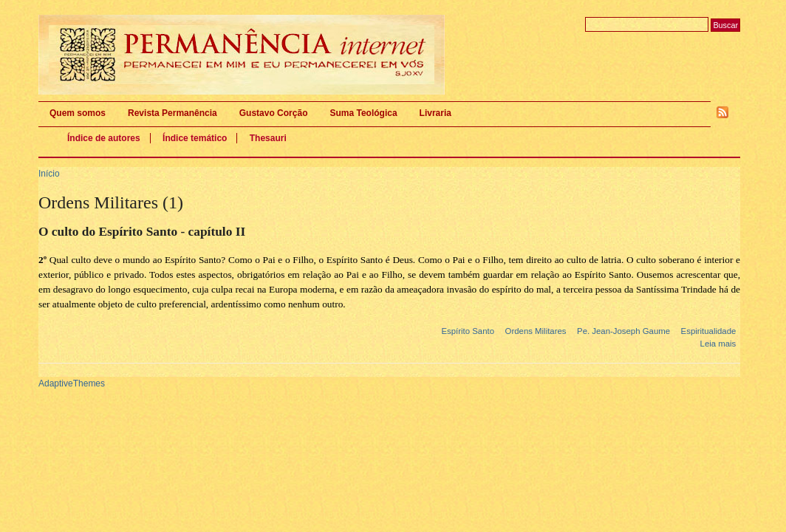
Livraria (435, 113)
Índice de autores (104, 138)
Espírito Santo (468, 331)
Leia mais (718, 344)
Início (49, 174)
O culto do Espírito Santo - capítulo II (142, 232)
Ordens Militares (536, 331)
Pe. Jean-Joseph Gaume (623, 331)
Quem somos (78, 113)
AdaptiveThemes (72, 383)
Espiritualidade (709, 331)
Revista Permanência (172, 113)
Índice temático (195, 138)
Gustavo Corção (274, 113)
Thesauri (268, 138)
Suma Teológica (363, 113)
